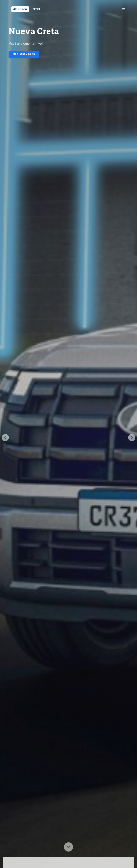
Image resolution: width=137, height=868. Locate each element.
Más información (24, 54)
